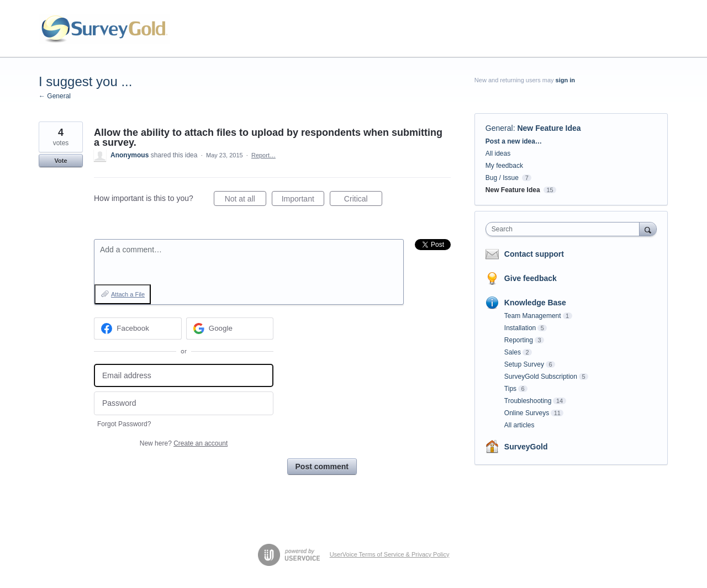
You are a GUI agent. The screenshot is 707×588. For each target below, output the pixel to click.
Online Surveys (527, 413)
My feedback (504, 166)
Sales (513, 352)
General (499, 128)
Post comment (322, 467)
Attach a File (128, 294)
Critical (363, 200)
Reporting (519, 340)
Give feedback (531, 278)
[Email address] (184, 376)
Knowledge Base (535, 303)
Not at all (246, 200)
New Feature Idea (549, 128)
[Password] (184, 403)
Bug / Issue (502, 178)
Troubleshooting (528, 401)
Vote (60, 161)
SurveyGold (526, 447)
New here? (184, 443)
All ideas (498, 153)
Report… (263, 155)
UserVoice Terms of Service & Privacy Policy (390, 554)
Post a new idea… (514, 141)
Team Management (533, 316)
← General (55, 96)
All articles (519, 425)
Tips (510, 389)
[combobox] (565, 229)
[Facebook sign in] (138, 329)
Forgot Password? (124, 424)
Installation (520, 328)
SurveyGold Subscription (541, 377)
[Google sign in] (230, 329)
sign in (565, 80)
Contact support (534, 254)
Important (303, 200)
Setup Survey (524, 364)
